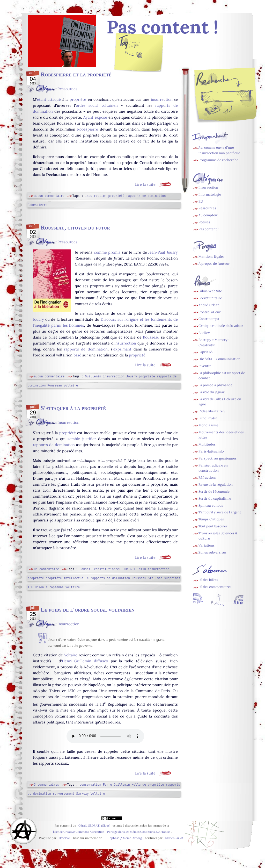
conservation (90, 785)
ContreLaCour (210, 312)
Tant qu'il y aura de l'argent (220, 512)
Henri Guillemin (77, 661)
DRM (125, 569)
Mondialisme (208, 425)
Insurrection (68, 422)
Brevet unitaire (210, 298)
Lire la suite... (147, 184)
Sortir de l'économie (214, 492)
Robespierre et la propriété (76, 74)
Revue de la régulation (216, 485)
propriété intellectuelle (67, 578)
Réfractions (207, 478)
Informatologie (210, 194)
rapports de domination (146, 196)
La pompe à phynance (215, 385)
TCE (30, 587)
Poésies (204, 222)
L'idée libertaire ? (212, 411)
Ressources (67, 89)
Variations (207, 545)
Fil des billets (139, 56)
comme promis (107, 252)
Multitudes (207, 444)
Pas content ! (208, 229)
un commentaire (46, 569)
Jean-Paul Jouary (163, 252)
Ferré (108, 785)
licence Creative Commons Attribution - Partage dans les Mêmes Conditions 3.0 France (111, 832)
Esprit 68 (205, 352)
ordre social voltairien (97, 105)
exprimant (122, 349)
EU (201, 201)
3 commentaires (46, 785)
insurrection (162, 99)
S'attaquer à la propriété (73, 408)
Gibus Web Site (210, 291)
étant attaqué (49, 99)
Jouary (38, 319)
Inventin (205, 366)
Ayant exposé (95, 117)
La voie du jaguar (212, 392)
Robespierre (88, 129)
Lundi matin (208, 418)
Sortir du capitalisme (215, 498)
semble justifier (82, 439)
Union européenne (49, 587)
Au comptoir (208, 215)
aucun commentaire (49, 196)
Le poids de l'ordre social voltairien (87, 609)
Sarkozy (82, 794)
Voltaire (71, 385)
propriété (78, 99)
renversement (64, 794)
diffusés (101, 661)
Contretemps (209, 319)
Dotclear (64, 838)
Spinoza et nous (211, 505)
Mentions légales (211, 257)
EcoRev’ (204, 333)
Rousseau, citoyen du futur (75, 227)
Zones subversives (212, 552)
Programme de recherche (218, 160)
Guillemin (93, 376)
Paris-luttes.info (211, 451)
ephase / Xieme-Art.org (126, 838)
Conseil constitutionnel (100, 569)
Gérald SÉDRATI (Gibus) (94, 826)
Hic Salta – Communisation (219, 359)
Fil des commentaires (215, 587)
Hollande (139, 785)
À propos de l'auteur (214, 264)
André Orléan (209, 305)
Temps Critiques (211, 519)
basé (77, 355)
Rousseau (151, 337)
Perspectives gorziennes (218, 458)
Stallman (155, 578)
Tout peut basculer (213, 526)
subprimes (172, 578)
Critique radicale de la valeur (221, 326)
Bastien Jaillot (174, 838)
